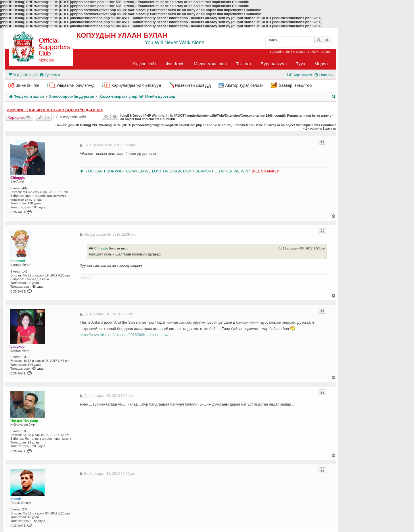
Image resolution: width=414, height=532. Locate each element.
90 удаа (33, 283)
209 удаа (39, 446)
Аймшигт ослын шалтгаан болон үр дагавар (55, 110)
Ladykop (17, 347)
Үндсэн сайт (145, 64)
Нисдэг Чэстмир (24, 420)
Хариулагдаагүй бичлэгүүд (136, 85)
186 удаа (39, 207)
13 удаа (33, 517)
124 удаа (34, 365)
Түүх (301, 64)
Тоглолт (244, 64)
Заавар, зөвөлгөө (295, 85)
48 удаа (38, 287)
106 (25, 357)
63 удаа (38, 368)
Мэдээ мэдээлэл (210, 64)
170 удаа (34, 203)
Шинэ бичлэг (27, 85)
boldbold (18, 261)
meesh (16, 499)
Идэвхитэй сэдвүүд (193, 85)
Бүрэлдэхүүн (274, 64)
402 (25, 188)
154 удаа (39, 521)
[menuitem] (50, 75)
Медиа (321, 64)
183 (25, 431)
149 (25, 272)
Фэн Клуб (175, 64)
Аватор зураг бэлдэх (244, 85)
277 (25, 509)
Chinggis (18, 178)
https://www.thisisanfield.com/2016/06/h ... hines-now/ (124, 335)
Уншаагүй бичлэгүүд (75, 85)
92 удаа (33, 442)
